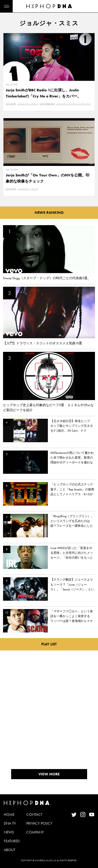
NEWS (9, 832)
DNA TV (10, 823)
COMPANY (35, 832)
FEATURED (12, 841)
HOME (9, 814)
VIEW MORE (49, 774)
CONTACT (34, 814)
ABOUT (9, 850)
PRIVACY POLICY (39, 823)
